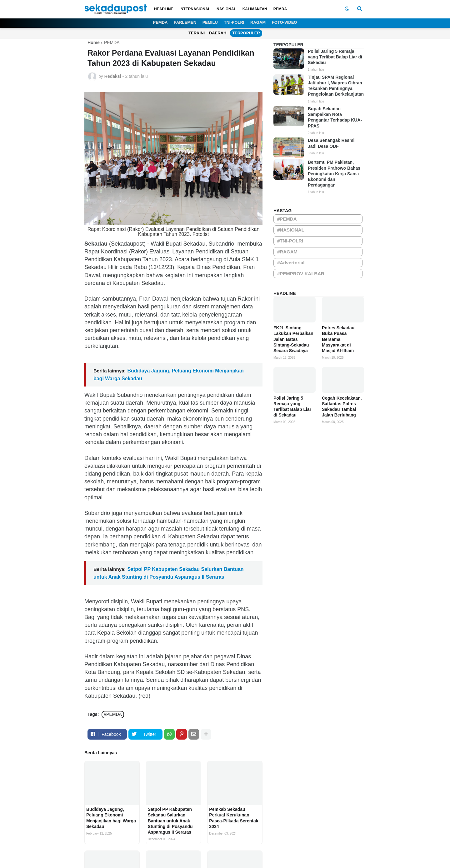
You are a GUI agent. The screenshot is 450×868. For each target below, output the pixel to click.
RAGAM (258, 22)
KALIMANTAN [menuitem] (255, 9)
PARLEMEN (185, 22)
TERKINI (197, 33)
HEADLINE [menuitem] (164, 9)
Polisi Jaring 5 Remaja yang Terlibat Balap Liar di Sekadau (335, 57)
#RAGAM (287, 252)
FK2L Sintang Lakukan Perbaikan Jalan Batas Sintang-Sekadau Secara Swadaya (293, 339)
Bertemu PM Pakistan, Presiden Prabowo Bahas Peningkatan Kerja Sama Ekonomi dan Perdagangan (334, 174)
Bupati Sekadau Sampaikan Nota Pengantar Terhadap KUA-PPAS (335, 117)
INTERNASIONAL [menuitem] (195, 9)
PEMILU (210, 22)
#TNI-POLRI (290, 241)
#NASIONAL (291, 230)
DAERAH (218, 33)
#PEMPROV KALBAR (301, 274)
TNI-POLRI (234, 22)
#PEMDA (113, 714)
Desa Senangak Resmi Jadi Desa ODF (331, 143)
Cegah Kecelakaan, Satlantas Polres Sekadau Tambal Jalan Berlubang (342, 407)
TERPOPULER (246, 33)
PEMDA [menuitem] (280, 9)
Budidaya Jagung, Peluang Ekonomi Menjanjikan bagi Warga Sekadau (111, 818)
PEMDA (160, 22)
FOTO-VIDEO (285, 22)
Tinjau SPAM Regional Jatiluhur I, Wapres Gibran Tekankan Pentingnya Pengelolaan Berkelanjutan (336, 86)
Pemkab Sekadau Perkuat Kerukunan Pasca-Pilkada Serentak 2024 (234, 818)
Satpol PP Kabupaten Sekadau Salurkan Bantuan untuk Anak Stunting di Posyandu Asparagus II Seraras (170, 821)
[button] (347, 9)
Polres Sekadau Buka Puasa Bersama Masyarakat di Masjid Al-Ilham (338, 339)
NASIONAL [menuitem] (226, 9)
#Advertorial (291, 263)
